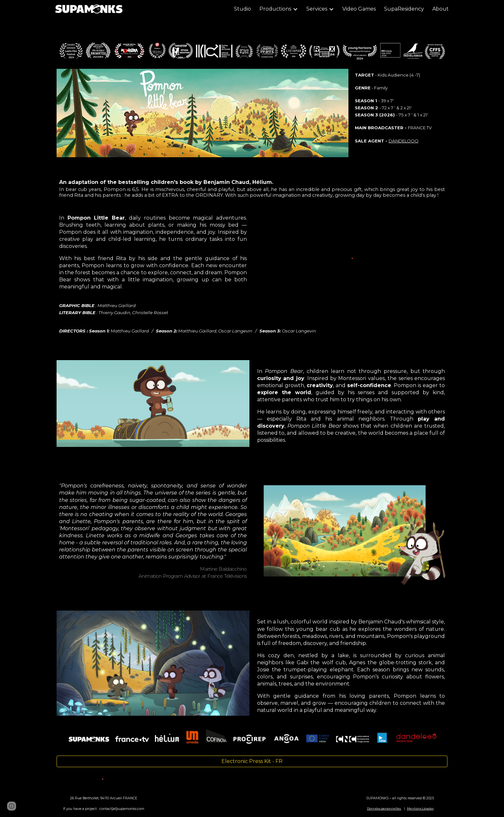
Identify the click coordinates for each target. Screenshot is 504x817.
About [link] (441, 9)
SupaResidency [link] (404, 9)
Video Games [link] (359, 9)
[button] (12, 806)
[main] (401, 108)
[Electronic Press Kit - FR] (252, 761)
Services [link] (317, 9)
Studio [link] (243, 9)
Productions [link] (275, 9)
